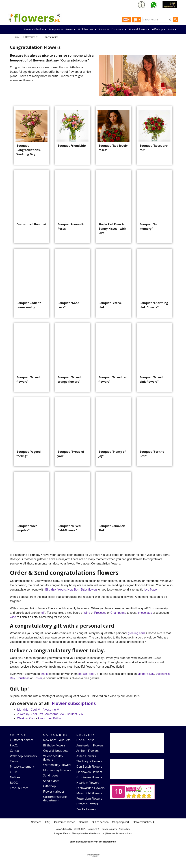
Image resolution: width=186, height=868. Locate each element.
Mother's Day (146, 685)
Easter (38, 689)
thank (45, 685)
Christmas (23, 689)
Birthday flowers (56, 600)
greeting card (136, 644)
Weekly (22, 729)
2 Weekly (23, 725)
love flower (151, 600)
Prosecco (101, 623)
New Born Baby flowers (83, 600)
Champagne (119, 623)
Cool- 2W (37, 725)
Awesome (44, 729)
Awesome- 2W (55, 725)
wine (87, 623)
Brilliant (58, 729)
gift (43, 623)
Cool (32, 729)
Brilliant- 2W (75, 725)
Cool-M (35, 720)
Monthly (23, 720)
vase (13, 628)
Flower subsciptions (74, 714)
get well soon (87, 685)
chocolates (145, 623)
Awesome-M (51, 720)
